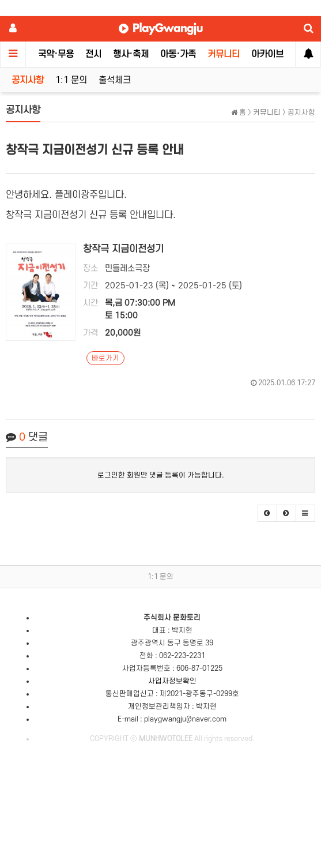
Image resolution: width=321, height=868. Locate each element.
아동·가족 (178, 54)
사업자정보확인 (172, 681)
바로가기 (105, 358)
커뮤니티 (224, 54)
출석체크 (115, 80)
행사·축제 (131, 54)
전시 (93, 54)
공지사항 (28, 80)
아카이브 (267, 54)
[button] (267, 513)
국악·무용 (56, 54)
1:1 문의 (71, 80)
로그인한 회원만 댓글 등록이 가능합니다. (161, 475)
